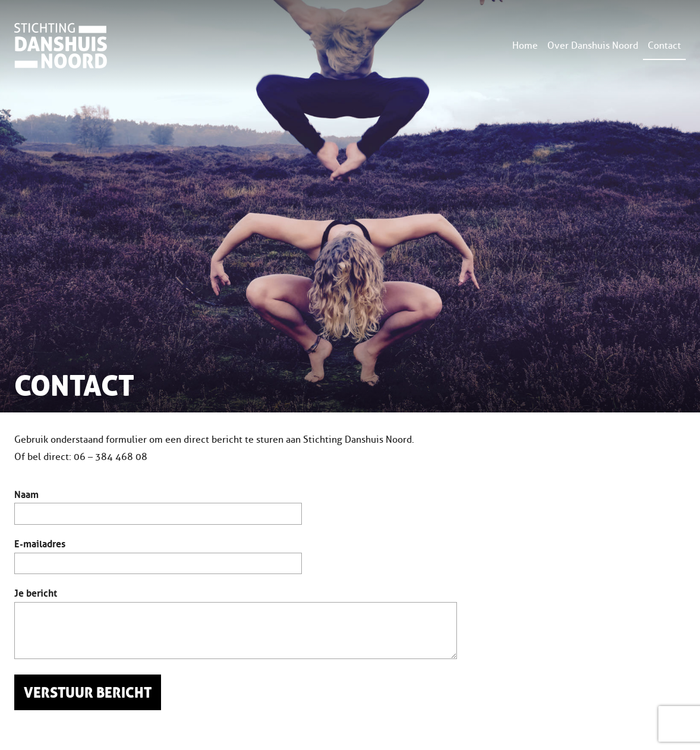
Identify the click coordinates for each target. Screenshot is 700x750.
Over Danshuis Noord (593, 45)
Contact (664, 45)
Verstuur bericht (88, 693)
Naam (26, 493)
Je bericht (36, 592)
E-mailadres (40, 543)
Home (525, 45)
